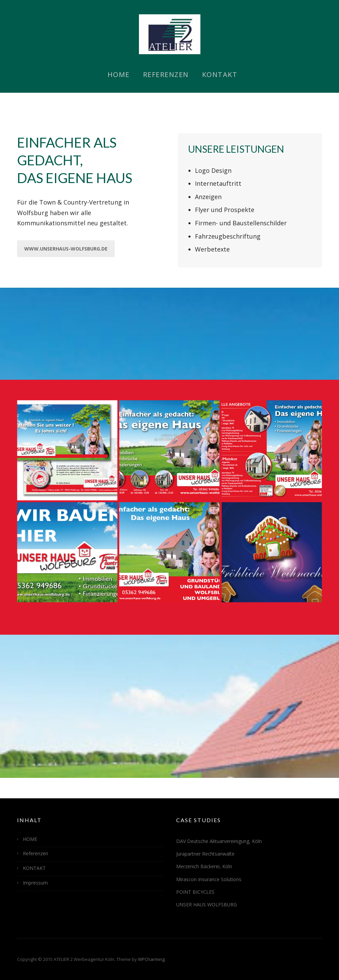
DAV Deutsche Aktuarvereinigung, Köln (219, 841)
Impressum (35, 883)
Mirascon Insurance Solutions (209, 879)
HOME (119, 74)
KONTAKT (220, 74)
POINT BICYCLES (195, 892)
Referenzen (166, 74)
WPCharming (151, 959)
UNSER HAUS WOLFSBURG (207, 904)
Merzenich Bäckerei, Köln (204, 866)
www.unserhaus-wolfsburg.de (66, 249)
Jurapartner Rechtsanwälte (205, 854)
